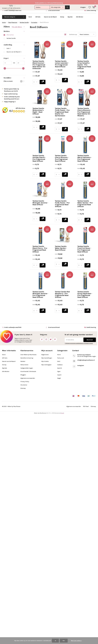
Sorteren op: (73, 32)
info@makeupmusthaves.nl (86, 589)
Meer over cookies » (76, 641)
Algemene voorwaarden (28, 607)
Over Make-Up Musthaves (28, 584)
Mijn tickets (45, 591)
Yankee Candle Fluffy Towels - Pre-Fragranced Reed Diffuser (71, 325)
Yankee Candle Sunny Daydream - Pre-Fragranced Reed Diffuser (71, 523)
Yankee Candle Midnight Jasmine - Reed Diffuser (71, 296)
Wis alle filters (17, 25)
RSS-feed (86, 636)
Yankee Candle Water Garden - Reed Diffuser (69, 409)
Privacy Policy (25, 611)
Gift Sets (38, 15)
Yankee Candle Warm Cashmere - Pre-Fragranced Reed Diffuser (71, 268)
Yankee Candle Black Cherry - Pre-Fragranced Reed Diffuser (71, 381)
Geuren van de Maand (50, 15)
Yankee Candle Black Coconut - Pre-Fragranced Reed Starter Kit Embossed (72, 42)
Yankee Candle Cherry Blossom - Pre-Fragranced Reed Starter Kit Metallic (71, 184)
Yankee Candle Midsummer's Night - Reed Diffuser (71, 126)
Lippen (59, 604)
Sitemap (23, 618)
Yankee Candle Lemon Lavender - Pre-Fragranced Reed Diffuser (71, 71)
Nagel (59, 607)
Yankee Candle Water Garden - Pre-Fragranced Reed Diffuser (72, 353)
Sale (9, 46)
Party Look (61, 587)
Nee (64, 641)
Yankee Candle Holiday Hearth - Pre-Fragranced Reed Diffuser (72, 212)
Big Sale (70, 15)
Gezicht (60, 597)
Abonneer (90, 569)
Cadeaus (60, 594)
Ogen (59, 601)
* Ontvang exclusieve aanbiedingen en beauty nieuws (79, 573)
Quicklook (69, 60)
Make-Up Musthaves (14, 636)
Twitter (51, 568)
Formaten (34, 20)
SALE (59, 591)
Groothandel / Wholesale (28, 601)
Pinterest (55, 568)
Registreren (45, 584)
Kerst (30, 15)
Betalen (23, 591)
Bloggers (23, 604)
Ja (55, 641)
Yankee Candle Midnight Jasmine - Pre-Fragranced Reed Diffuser (72, 466)
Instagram (46, 568)
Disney (62, 15)
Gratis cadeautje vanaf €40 (13, 8)
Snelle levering (91, 8)
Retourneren (24, 594)
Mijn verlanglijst (46, 594)
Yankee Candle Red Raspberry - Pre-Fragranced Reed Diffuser (72, 495)
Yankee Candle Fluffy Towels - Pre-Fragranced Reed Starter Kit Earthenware (71, 155)
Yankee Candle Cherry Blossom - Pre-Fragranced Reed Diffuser (71, 240)
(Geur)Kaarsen (13, 20)
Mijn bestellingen (47, 587)
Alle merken (10, 33)
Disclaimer (24, 614)
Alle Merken (80, 15)
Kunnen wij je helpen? (84, 584)
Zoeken (67, 3)
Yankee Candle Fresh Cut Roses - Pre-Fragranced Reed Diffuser (71, 438)
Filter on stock (14, 79)
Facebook (42, 568)
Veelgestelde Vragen (27, 597)
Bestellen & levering (27, 587)
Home (4, 20)
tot (13, 61)
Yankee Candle (24, 20)
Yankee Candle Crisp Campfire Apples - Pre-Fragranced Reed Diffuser (69, 99)
